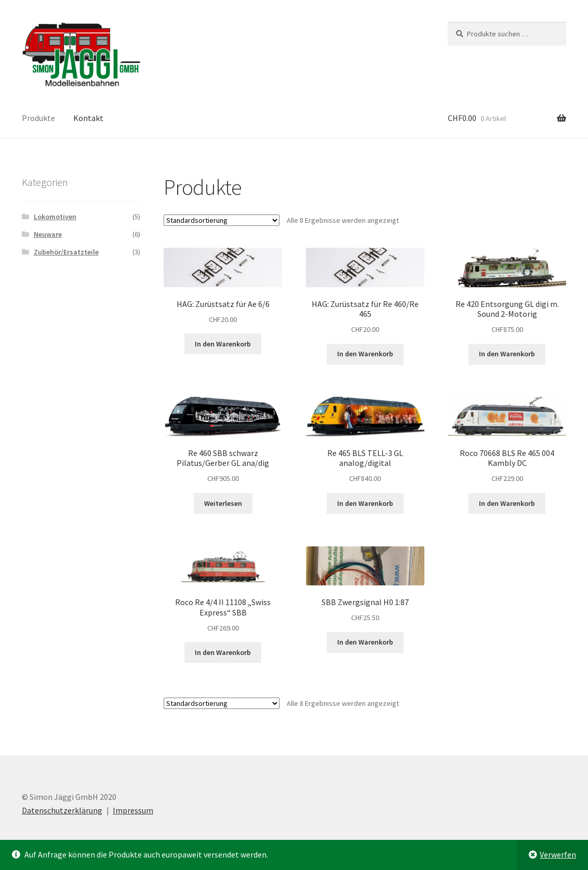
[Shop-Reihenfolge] (222, 220)
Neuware (48, 234)
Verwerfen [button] (558, 854)
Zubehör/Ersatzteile (66, 252)
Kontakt (88, 118)
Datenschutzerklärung (62, 810)
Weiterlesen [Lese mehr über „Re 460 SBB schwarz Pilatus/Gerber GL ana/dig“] (223, 503)
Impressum (133, 810)
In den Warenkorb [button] (223, 344)
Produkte (38, 118)
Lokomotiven (55, 217)
